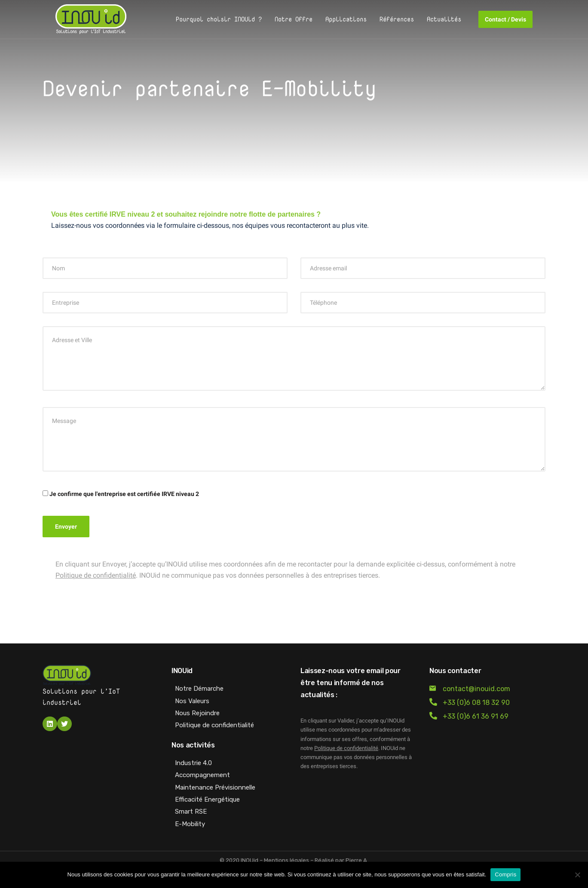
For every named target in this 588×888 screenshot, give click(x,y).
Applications (346, 19)
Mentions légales (286, 860)
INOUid (250, 860)
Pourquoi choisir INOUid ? (219, 19)
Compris (505, 874)
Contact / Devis (505, 19)
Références (397, 19)
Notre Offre (294, 19)
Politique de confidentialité (96, 575)
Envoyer (66, 527)
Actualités (444, 19)
